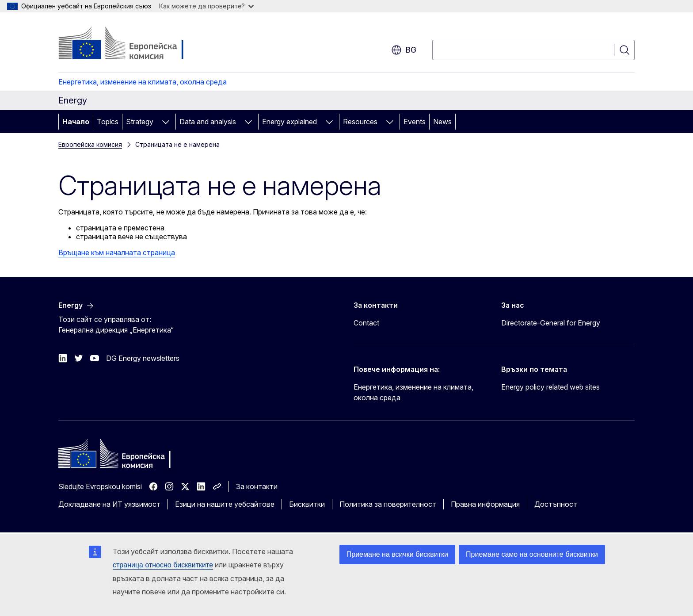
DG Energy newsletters (143, 358)
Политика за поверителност (388, 504)
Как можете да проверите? (206, 6)
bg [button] (404, 50)
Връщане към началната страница (117, 253)
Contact (366, 323)
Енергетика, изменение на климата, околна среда (143, 82)
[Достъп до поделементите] (166, 122)
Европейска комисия (90, 144)
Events (415, 122)
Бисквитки (307, 504)
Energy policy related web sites (550, 387)
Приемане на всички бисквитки (397, 554)
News (442, 122)
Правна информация (485, 504)
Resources (360, 122)
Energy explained (289, 122)
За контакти (257, 486)
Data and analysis (208, 122)
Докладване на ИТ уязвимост (109, 504)
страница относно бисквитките (163, 565)
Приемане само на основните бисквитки (532, 554)
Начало (76, 122)
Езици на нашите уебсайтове (225, 504)
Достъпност (556, 504)
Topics (108, 122)
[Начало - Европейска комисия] (130, 44)
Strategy (140, 122)
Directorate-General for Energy (551, 323)
